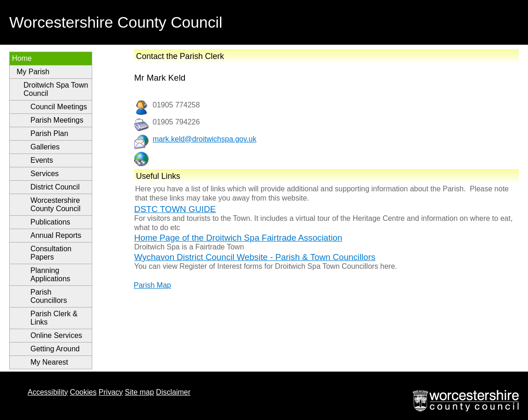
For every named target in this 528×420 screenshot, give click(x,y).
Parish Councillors (49, 296)
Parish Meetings (57, 120)
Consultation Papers (51, 253)
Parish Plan (49, 133)
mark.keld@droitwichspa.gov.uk (205, 139)
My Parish (33, 72)
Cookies (83, 392)
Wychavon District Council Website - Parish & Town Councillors (255, 257)
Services (44, 174)
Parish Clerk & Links (54, 318)
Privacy (111, 392)
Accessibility (48, 392)
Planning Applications (50, 275)
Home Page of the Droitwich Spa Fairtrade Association (238, 238)
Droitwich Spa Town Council (56, 89)
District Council (55, 187)
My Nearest (49, 362)
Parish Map (152, 285)
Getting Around (55, 349)
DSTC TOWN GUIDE (175, 209)
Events (42, 160)
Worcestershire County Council (56, 204)
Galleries (45, 147)
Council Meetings (59, 107)
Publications (50, 222)
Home (22, 58)
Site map (139, 392)
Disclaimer (173, 392)
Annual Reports (56, 235)
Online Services (56, 335)
